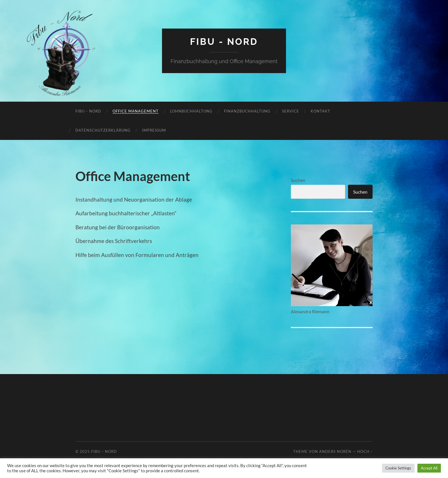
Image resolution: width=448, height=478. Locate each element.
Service (291, 111)
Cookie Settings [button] (398, 468)
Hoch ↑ (365, 451)
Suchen (298, 180)
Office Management (136, 111)
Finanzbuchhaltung (247, 111)
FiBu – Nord (88, 111)
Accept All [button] (429, 468)
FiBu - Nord (224, 42)
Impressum (154, 130)
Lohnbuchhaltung (191, 111)
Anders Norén (335, 451)
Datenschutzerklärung (103, 130)
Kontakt (320, 111)
